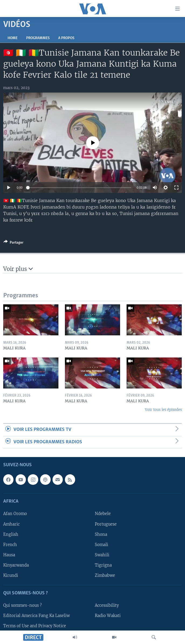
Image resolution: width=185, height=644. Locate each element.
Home (13, 38)
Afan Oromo (15, 514)
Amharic (11, 524)
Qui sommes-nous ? (22, 605)
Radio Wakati (108, 616)
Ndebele (103, 514)
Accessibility (107, 605)
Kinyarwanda (16, 565)
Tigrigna (103, 565)
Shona (101, 534)
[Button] (13, 243)
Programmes (38, 38)
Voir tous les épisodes (163, 410)
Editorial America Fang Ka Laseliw (36, 616)
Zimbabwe (105, 575)
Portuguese (106, 524)
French (10, 545)
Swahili (102, 555)
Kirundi (11, 575)
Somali (102, 545)
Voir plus (18, 269)
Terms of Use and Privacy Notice (35, 626)
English (11, 534)
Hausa (9, 555)
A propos (66, 38)
